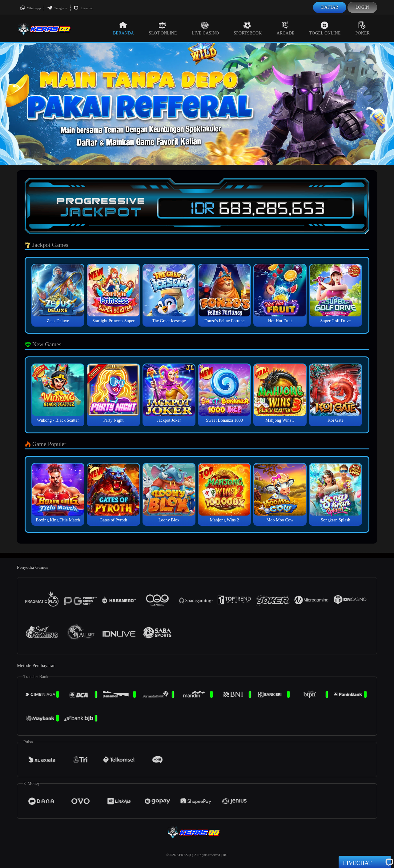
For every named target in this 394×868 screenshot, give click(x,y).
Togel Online (325, 28)
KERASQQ (185, 855)
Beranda (123, 28)
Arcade (286, 28)
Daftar (330, 7)
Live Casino (205, 28)
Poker (363, 28)
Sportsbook (248, 28)
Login (362, 7)
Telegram (57, 8)
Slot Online (163, 28)
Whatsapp (30, 8)
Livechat (83, 8)
